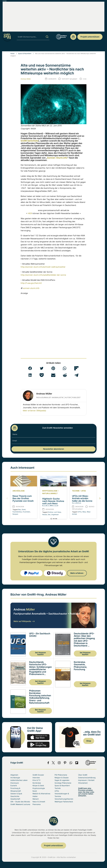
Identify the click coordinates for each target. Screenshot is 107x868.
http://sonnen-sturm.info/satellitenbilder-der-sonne (43, 275)
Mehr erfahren (77, 573)
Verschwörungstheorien (64, 799)
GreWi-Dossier (38, 775)
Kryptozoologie (50, 491)
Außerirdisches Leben (19, 780)
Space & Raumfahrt (25, 53)
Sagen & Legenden (62, 780)
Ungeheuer (55, 514)
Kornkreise (37, 783)
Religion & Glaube (62, 778)
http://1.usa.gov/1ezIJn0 (31, 283)
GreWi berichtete (29, 141)
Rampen (15, 514)
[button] (30, 368)
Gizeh (24, 509)
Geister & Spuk (16, 794)
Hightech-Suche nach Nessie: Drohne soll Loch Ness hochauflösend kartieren (53, 504)
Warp (84, 512)
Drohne (50, 512)
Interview (36, 778)
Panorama (37, 804)
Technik (76, 491)
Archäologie (19, 491)
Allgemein (14, 775)
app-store (38, 737)
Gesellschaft (15, 799)
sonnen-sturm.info (31, 288)
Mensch (36, 799)
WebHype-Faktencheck (64, 802)
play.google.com (38, 745)
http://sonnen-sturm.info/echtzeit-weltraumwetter (43, 267)
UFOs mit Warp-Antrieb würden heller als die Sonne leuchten (82, 500)
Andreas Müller (26, 79)
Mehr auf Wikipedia (24, 621)
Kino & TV (36, 780)
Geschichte (15, 796)
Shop (89, 741)
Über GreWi (83, 775)
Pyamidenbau (17, 512)
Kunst (35, 791)
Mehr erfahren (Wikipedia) (35, 411)
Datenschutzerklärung (87, 778)
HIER (30, 213)
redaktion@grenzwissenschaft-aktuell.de (73, 37)
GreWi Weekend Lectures (20, 804)
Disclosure (15, 783)
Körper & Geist (38, 786)
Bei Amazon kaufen (40, 711)
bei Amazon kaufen (41, 653)
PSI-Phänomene (61, 775)
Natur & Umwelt (50, 493)
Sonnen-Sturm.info (57, 158)
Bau (20, 509)
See (49, 514)
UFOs (83, 491)
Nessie (45, 514)
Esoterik (14, 786)
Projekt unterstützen (90, 37)
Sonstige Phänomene (63, 783)
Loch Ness (57, 512)
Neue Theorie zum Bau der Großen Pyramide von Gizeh (23, 498)
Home (12, 53)
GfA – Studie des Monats (20, 802)
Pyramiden (26, 512)
